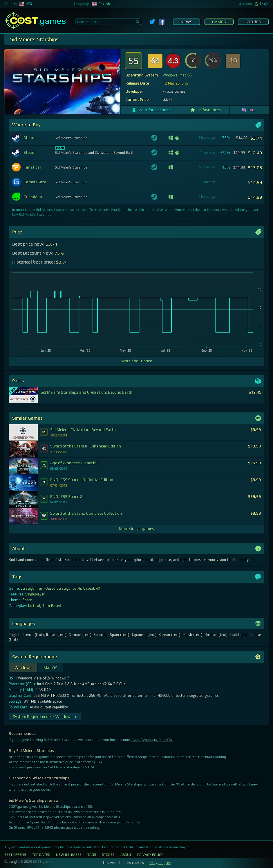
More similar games (136, 529)
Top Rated (41, 855)
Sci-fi (77, 589)
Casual (89, 589)
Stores (253, 22)
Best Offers (15, 855)
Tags (92, 855)
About (126, 855)
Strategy (28, 589)
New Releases (69, 855)
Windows (170, 75)
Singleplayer (35, 594)
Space (27, 600)
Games (219, 22)
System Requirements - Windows (45, 717)
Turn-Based (52, 606)
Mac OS (186, 75)
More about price (137, 361)
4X (98, 589)
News (187, 22)
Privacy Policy (150, 855)
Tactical (34, 606)
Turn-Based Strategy (54, 589)
